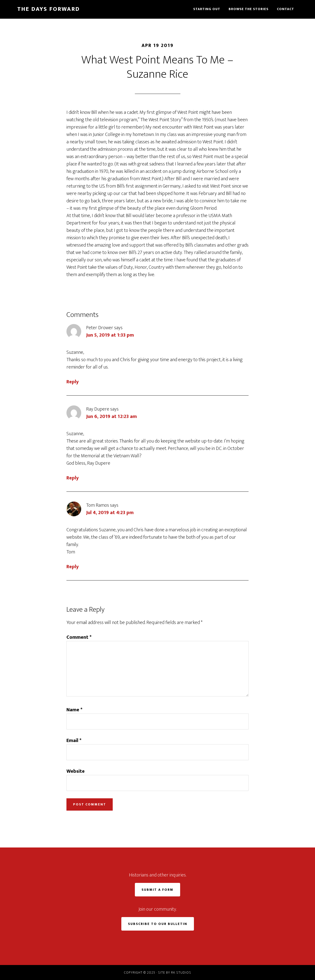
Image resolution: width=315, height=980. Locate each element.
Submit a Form (157, 890)
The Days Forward (48, 9)
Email (74, 741)
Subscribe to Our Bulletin (158, 924)
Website (76, 771)
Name (74, 710)
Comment (79, 637)
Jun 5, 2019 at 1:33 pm (110, 335)
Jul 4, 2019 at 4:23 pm (110, 513)
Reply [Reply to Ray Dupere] (73, 478)
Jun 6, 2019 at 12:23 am (111, 416)
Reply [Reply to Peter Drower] (73, 382)
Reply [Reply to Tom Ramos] (73, 567)
